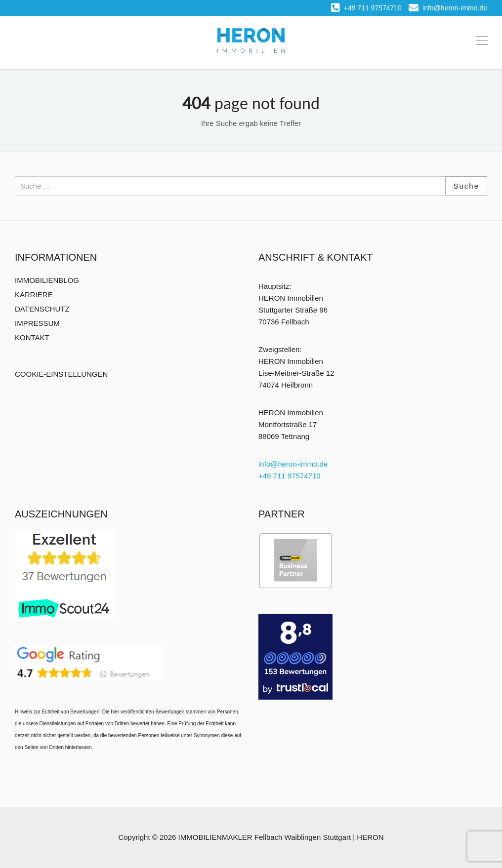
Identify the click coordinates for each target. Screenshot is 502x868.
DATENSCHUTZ (42, 309)
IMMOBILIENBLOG (47, 280)
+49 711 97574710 (366, 8)
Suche (466, 186)
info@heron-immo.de (448, 8)
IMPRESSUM (37, 323)
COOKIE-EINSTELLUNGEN (61, 374)
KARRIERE (34, 295)
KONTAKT (32, 337)
